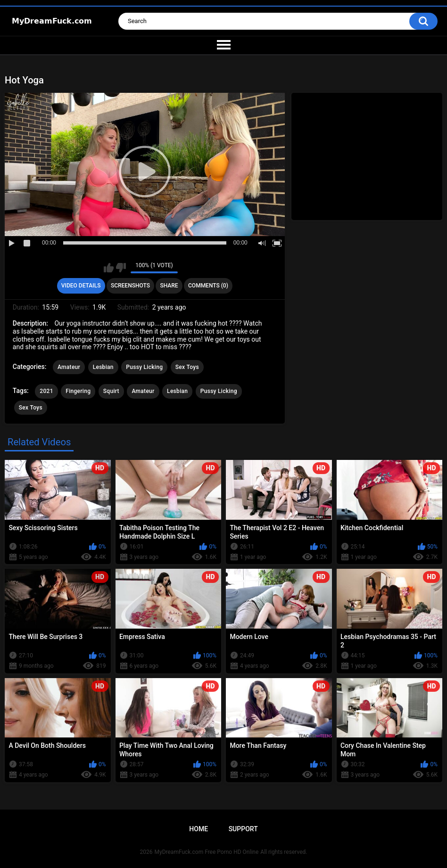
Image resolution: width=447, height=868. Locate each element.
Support (243, 829)
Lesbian (103, 367)
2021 (46, 391)
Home (199, 829)
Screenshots (130, 286)
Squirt (111, 391)
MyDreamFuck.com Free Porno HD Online (207, 852)
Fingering (78, 391)
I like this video (109, 268)
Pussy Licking (144, 367)
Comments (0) (208, 286)
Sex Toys (187, 367)
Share (169, 286)
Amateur (69, 367)
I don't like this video (121, 268)
